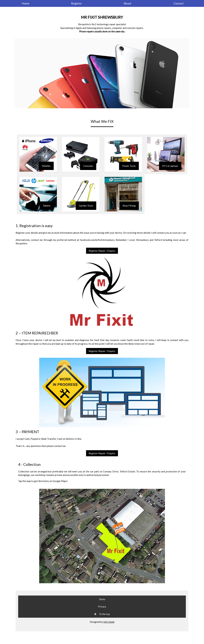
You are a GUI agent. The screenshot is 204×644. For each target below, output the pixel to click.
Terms (102, 599)
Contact (178, 3)
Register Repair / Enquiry (102, 251)
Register (76, 3)
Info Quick (109, 622)
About (127, 3)
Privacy (102, 607)
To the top (102, 614)
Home (25, 3)
